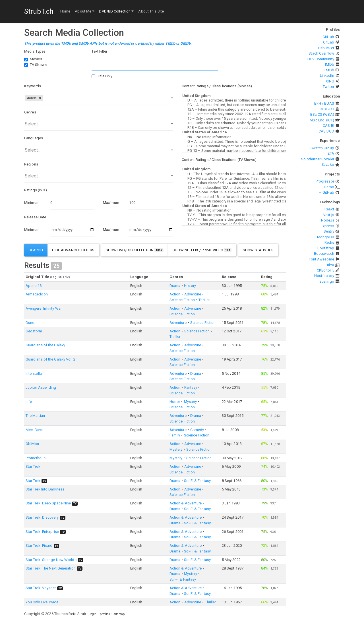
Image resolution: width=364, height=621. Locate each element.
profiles (105, 614)
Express (327, 226)
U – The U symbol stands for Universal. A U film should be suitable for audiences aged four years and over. (234, 174)
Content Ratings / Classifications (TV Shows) (219, 160)
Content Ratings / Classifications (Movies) (217, 86)
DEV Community (321, 59)
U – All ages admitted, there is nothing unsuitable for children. (234, 100)
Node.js (328, 220)
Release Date (35, 217)
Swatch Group (322, 148)
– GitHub (327, 192)
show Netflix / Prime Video (202, 250)
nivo (330, 265)
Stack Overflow (321, 53)
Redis (329, 242)
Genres (30, 112)
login (93, 614)
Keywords (33, 86)
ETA (331, 153)
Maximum (111, 203)
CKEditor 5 (325, 270)
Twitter (328, 87)
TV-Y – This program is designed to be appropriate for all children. (234, 215)
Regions (31, 164)
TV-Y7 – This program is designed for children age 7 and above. (234, 220)
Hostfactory (324, 276)
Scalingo (327, 281)
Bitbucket (326, 48)
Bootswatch (324, 253)
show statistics (258, 250)
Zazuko (328, 164)
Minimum (32, 203)
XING (330, 81)
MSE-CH (327, 109)
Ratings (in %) (36, 190)
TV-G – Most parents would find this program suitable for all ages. (234, 224)
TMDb (329, 70)
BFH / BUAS (324, 103)
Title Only (105, 76)
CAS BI (328, 126)
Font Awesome (321, 259)
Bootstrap (326, 248)
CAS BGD (326, 131)
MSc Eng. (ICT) (322, 120)
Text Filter (99, 51)
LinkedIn (327, 75)
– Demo (327, 187)
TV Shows (38, 65)
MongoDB (326, 237)
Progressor (325, 181)
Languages (34, 138)
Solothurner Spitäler (318, 159)
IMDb (329, 64)
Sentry (329, 231)
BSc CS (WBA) (322, 114)
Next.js (328, 215)
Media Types (35, 51)
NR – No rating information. (234, 137)
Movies (36, 59)
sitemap (119, 614)
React (329, 209)
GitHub (328, 37)
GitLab (329, 42)
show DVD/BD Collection (135, 250)
